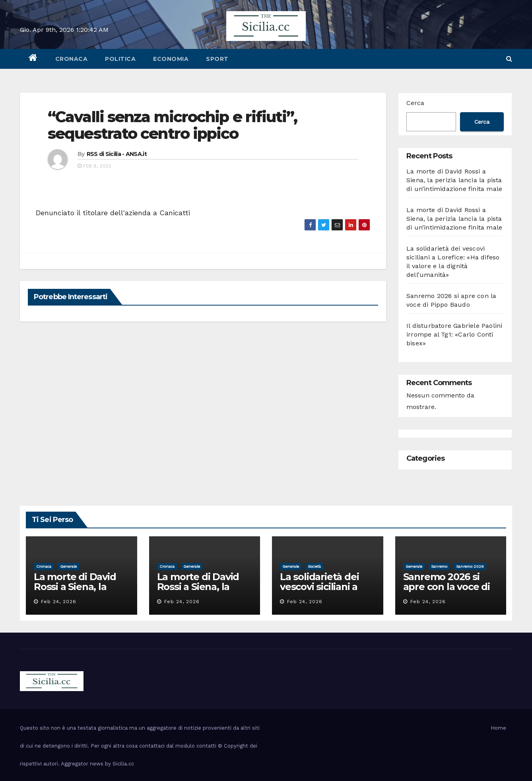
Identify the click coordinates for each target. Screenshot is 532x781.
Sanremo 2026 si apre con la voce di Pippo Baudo (447, 587)
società (314, 566)
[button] (509, 59)
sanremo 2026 (470, 566)
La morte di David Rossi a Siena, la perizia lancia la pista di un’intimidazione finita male (454, 180)
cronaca (72, 59)
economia (171, 59)
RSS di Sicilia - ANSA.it (117, 154)
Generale (68, 566)
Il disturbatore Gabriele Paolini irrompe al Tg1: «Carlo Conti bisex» (454, 334)
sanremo (439, 566)
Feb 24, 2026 (59, 602)
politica (120, 59)
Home (498, 728)
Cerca (415, 103)
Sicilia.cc (123, 764)
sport (217, 59)
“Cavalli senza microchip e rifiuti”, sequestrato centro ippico (173, 125)
